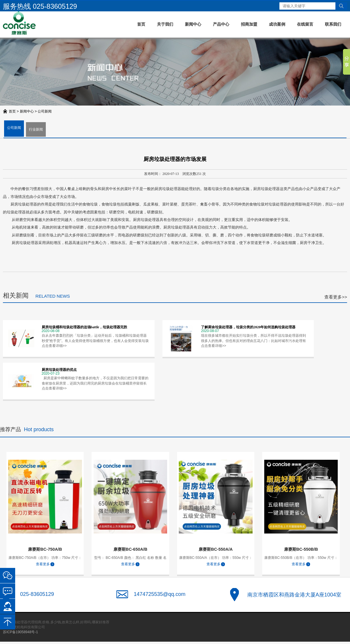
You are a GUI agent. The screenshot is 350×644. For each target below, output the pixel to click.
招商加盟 (249, 24)
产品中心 (221, 24)
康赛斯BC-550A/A (216, 549)
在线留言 (305, 24)
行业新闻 (36, 129)
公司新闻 (45, 111)
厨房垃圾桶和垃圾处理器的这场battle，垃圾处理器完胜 (84, 327)
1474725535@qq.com (159, 594)
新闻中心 (193, 24)
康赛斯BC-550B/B (301, 549)
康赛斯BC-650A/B (130, 549)
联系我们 (333, 24)
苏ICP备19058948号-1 (20, 632)
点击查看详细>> (54, 346)
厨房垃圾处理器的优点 (59, 370)
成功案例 (277, 24)
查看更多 (43, 564)
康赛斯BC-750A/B (45, 549)
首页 (141, 24)
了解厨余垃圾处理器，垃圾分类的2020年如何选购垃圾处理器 (248, 327)
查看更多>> (336, 297)
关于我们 (165, 24)
